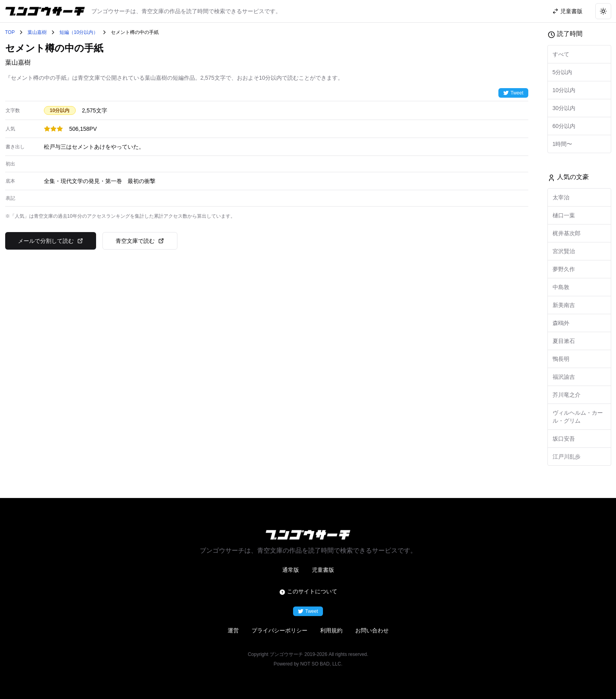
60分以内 (564, 126)
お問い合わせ (372, 630)
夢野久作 (564, 269)
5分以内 (563, 72)
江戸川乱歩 (567, 457)
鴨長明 (561, 359)
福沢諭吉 (564, 377)
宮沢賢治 (564, 251)
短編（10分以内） (79, 32)
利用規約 (331, 630)
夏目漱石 (564, 341)
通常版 (291, 570)
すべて (561, 54)
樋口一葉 (564, 215)
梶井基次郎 (567, 233)
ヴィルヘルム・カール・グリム (578, 417)
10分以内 (564, 90)
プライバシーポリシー (279, 630)
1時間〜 (563, 144)
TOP (10, 32)
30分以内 (564, 108)
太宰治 (561, 197)
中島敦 (561, 287)
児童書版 (323, 570)
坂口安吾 (564, 439)
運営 (233, 630)
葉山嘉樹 (37, 32)
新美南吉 (564, 305)
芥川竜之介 (567, 395)
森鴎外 (561, 323)
